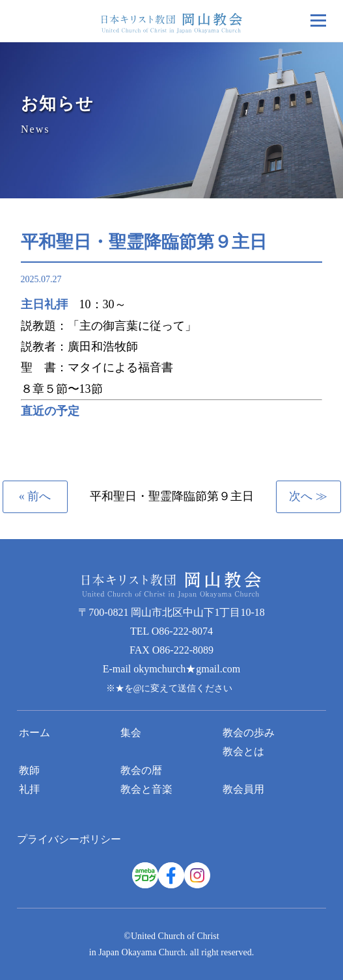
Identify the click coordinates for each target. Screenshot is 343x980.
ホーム (34, 733)
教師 (29, 770)
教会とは (243, 751)
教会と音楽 (146, 789)
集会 (131, 733)
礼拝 (29, 789)
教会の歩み (249, 733)
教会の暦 (141, 770)
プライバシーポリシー (69, 839)
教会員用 (243, 789)
